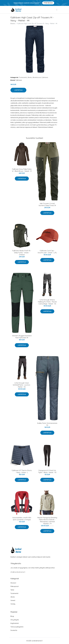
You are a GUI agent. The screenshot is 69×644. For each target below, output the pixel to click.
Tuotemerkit (23, 77)
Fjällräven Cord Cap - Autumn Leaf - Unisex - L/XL (47, 252)
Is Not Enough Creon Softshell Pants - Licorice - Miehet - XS (22, 385)
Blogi (12, 616)
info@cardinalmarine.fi (18, 572)
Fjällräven (45, 77)
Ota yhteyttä (15, 620)
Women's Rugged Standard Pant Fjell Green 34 (22, 337)
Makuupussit (15, 586)
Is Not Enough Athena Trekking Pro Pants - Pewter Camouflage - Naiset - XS (47, 302)
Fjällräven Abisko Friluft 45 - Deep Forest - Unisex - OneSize (22, 253)
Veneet (13, 600)
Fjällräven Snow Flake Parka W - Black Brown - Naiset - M (22, 170)
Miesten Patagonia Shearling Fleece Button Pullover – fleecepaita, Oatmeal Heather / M (47, 521)
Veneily (13, 604)
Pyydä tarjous (48, 3)
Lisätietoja (18, 90)
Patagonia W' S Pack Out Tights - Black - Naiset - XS (47, 471)
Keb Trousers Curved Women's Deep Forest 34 (47, 204)
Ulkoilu (30, 77)
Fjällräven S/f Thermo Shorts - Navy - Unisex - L (22, 471)
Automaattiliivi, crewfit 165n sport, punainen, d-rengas (22, 519)
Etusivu (13, 23)
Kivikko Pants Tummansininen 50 (47, 424)
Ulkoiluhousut (37, 77)
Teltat (12, 590)
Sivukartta (14, 630)
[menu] (57, 10)
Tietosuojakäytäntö (17, 627)
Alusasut (13, 583)
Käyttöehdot (15, 623)
